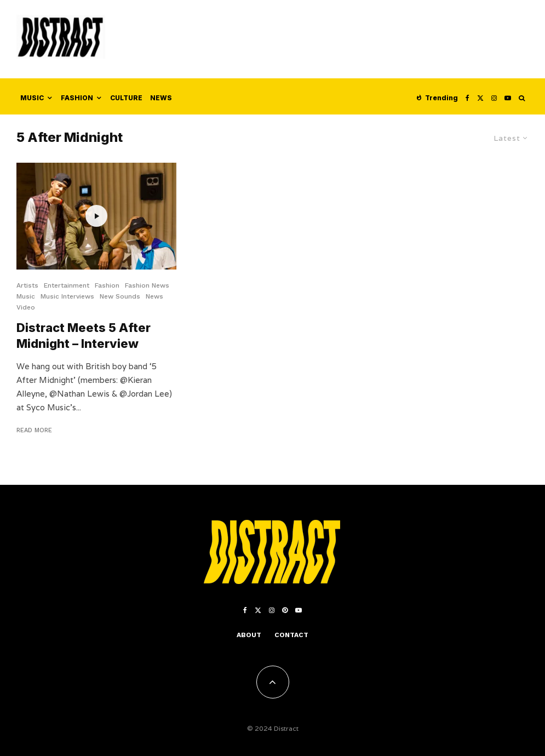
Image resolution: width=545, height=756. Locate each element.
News (161, 98)
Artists (27, 285)
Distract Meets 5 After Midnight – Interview (84, 336)
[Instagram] (494, 96)
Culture (126, 98)
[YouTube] (508, 96)
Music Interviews (67, 296)
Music (32, 98)
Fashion (77, 98)
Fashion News (147, 285)
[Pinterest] (285, 610)
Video (26, 307)
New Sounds (120, 296)
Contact (291, 635)
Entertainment (67, 285)
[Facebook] (467, 96)
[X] (480, 96)
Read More (34, 430)
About (249, 635)
